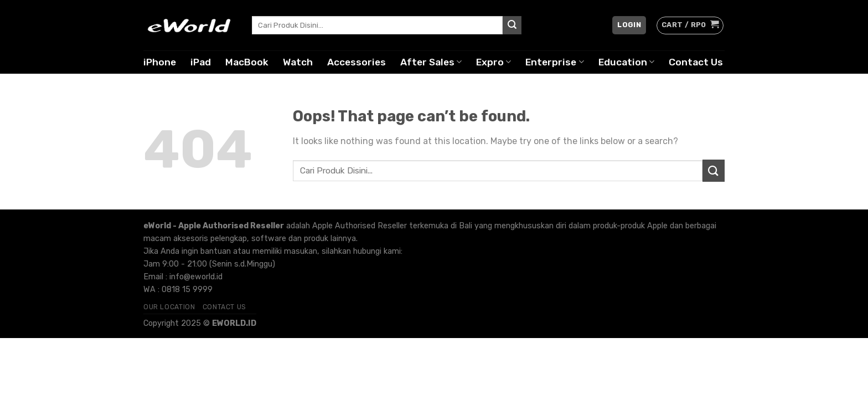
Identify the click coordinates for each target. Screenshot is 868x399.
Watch (298, 62)
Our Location (169, 307)
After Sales (431, 62)
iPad (201, 62)
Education (626, 62)
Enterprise (554, 62)
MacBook (247, 62)
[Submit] (512, 25)
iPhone (160, 62)
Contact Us (696, 62)
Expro (494, 62)
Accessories (356, 62)
